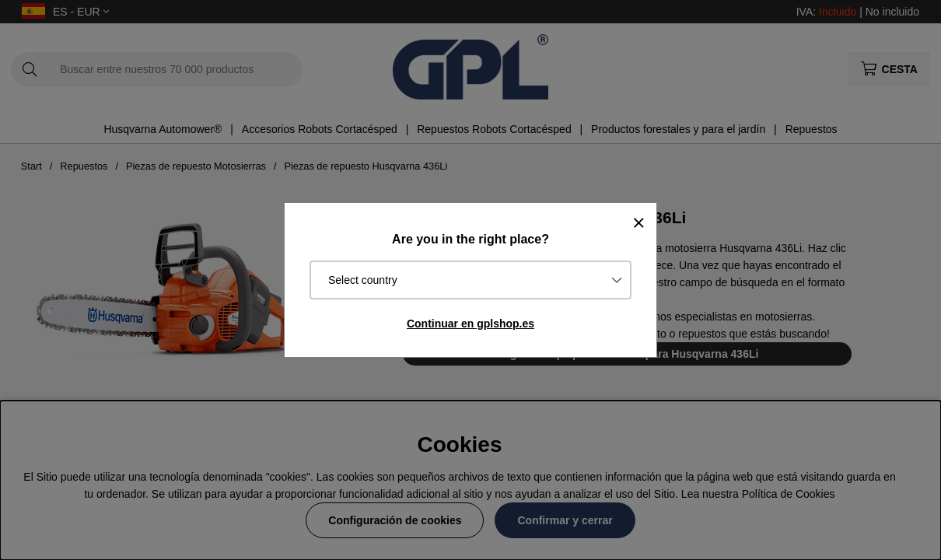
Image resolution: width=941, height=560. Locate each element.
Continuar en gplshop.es (471, 324)
